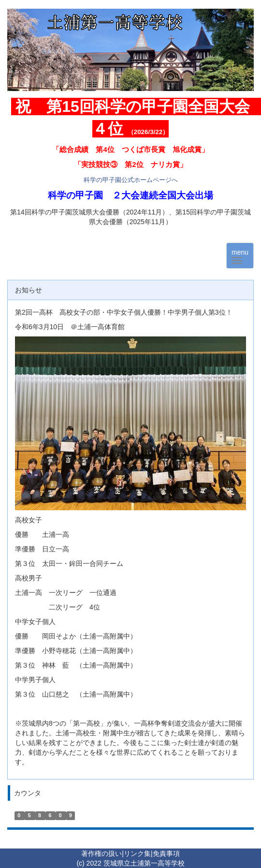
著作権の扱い (101, 853)
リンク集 (137, 853)
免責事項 (166, 853)
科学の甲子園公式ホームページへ (131, 180)
